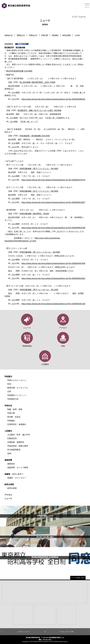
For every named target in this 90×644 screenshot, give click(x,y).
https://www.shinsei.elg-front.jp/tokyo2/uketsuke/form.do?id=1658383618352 (53, 278)
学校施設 (11, 421)
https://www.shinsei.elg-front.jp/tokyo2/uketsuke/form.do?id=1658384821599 (53, 228)
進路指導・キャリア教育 (18, 468)
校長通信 (55, 35)
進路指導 (8, 460)
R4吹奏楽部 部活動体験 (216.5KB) (35, 136)
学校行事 (45, 35)
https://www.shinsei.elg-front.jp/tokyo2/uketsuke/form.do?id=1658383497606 (53, 263)
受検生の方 (21, 35)
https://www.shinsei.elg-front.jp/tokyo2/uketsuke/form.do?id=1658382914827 (53, 202)
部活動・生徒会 (14, 417)
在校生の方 (9, 35)
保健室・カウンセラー (14, 474)
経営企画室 (67, 35)
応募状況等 (12, 438)
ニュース (82, 16)
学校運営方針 (13, 399)
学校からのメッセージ (17, 380)
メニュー (87, 7)
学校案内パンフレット (17, 395)
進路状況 (11, 464)
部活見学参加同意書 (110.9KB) (19, 71)
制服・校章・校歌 (15, 409)
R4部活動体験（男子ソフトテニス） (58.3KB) (39, 169)
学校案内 (8, 376)
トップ (74, 16)
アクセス (8, 495)
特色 (9, 384)
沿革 (9, 392)
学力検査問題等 (14, 450)
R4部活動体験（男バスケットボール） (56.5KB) (40, 252)
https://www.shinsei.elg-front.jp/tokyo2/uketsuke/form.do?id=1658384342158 (53, 304)
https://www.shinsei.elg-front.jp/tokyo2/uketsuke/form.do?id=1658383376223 (53, 180)
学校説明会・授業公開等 (18, 446)
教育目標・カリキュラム (18, 388)
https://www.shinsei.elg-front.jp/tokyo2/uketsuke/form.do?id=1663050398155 (53, 99)
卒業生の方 (33, 35)
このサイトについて (23, 632)
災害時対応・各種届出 (17, 424)
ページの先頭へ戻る (78, 578)
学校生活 (8, 406)
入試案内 (8, 431)
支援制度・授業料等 (16, 442)
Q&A (9, 453)
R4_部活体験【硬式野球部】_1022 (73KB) (37, 82)
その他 (77, 35)
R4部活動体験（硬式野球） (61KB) (34, 214)
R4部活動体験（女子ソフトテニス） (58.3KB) (39, 191)
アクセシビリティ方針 (67, 632)
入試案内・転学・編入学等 (19, 435)
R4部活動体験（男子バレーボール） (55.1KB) (39, 290)
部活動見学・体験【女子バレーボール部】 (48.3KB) (40, 110)
